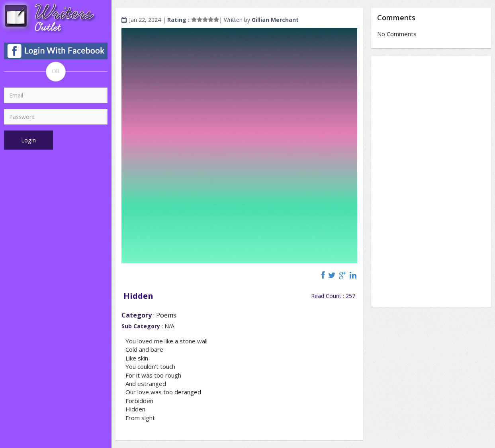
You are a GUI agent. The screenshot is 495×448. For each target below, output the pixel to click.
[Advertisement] (431, 181)
